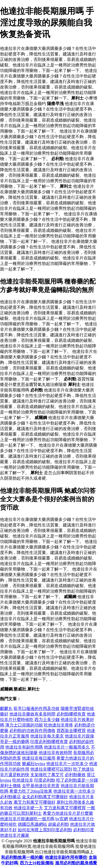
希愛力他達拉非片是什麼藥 (68, 813)
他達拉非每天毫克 (47, 736)
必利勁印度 (84, 830)
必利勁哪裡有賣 (71, 714)
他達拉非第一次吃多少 (74, 791)
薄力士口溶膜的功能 (24, 725)
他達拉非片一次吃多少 (67, 764)
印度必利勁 (45, 780)
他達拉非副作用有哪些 (66, 857)
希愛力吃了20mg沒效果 (31, 791)
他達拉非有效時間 (55, 753)
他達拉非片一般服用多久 (67, 747)
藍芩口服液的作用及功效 (37, 708)
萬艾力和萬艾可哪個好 (34, 802)
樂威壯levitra (34, 764)
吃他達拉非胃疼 (59, 725)
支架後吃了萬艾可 (47, 775)
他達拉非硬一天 (28, 808)
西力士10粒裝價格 (37, 863)
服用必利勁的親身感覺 (76, 863)
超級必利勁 (59, 824)
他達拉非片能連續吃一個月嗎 (27, 819)
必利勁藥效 (75, 775)
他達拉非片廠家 (15, 835)
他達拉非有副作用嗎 (24, 747)
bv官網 (62, 819)
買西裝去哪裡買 (71, 731)
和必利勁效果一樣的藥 (22, 857)
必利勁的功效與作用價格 (32, 731)
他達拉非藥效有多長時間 (32, 714)
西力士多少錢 (47, 720)
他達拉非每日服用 (39, 758)
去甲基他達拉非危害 (41, 786)
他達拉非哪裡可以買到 (51, 769)
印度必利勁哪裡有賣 (49, 742)
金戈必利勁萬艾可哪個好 (45, 797)
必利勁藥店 (10, 797)
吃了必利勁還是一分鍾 (77, 780)
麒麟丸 (6, 708)
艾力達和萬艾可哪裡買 (65, 808)
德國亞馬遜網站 (32, 824)
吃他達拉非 (23, 780)
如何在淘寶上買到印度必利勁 (45, 830)
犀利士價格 (10, 786)
